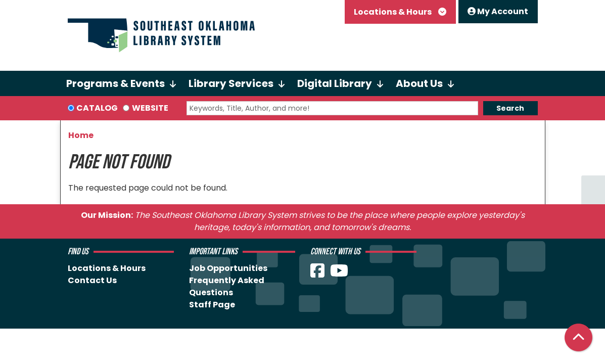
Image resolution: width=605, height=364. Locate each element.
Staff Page (212, 305)
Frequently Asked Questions (227, 286)
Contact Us (92, 280)
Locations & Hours (393, 12)
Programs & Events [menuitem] (115, 83)
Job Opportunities (228, 268)
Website (150, 108)
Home (81, 135)
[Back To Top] (578, 337)
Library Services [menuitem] (231, 83)
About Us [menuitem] (419, 83)
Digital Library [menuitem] (335, 83)
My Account (498, 11)
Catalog (97, 108)
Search (510, 108)
